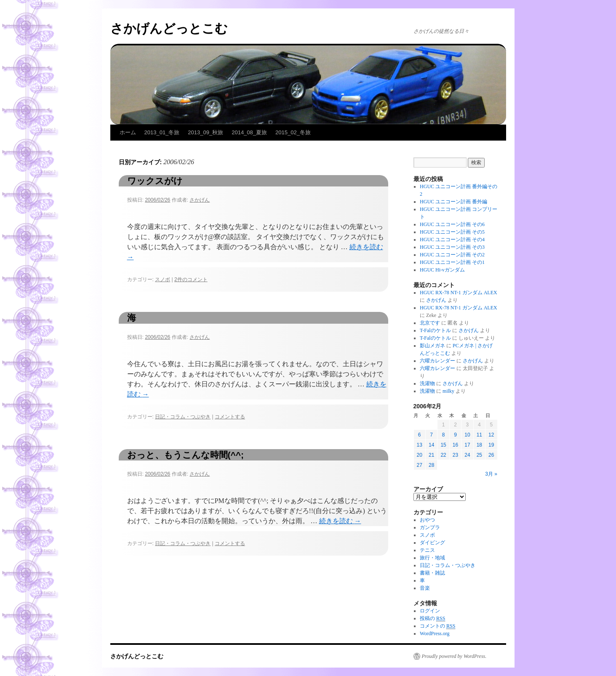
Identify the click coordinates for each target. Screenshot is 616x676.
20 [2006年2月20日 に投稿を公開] (420, 455)
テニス (427, 550)
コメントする (230, 417)
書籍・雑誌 (432, 573)
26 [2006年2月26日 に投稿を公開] (491, 455)
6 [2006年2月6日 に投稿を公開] (420, 435)
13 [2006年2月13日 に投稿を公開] (420, 445)
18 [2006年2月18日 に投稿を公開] (479, 445)
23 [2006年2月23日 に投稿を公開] (455, 455)
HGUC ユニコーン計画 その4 (452, 240)
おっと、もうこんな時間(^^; (186, 455)
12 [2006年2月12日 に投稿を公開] (491, 435)
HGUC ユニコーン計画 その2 (452, 255)
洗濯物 (427, 383)
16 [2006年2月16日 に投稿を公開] (455, 445)
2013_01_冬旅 (162, 132)
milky (448, 391)
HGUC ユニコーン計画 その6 (452, 224)
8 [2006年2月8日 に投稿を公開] (444, 435)
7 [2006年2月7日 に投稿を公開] (431, 435)
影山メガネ (432, 346)
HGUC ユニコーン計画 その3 (452, 247)
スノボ (163, 279)
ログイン (430, 611)
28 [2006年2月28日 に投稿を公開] (431, 465)
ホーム (128, 132)
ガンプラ (430, 527)
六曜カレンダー (437, 361)
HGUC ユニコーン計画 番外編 (453, 202)
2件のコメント (191, 279)
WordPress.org (435, 633)
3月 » (491, 474)
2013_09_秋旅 (205, 132)
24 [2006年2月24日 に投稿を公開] (467, 455)
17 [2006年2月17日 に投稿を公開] (467, 445)
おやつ (427, 520)
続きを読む (340, 521)
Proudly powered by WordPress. (454, 656)
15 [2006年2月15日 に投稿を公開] (443, 445)
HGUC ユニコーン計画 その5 (452, 232)
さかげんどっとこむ (169, 28)
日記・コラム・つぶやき (183, 417)
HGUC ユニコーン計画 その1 (452, 262)
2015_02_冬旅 (293, 132)
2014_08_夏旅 (249, 132)
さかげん (200, 200)
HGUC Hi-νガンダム (442, 270)
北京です (430, 323)
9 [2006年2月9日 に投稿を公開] (455, 435)
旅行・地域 (432, 558)
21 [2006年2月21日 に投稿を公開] (431, 455)
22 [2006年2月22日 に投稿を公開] (443, 455)
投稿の (432, 619)
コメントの (437, 626)
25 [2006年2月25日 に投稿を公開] (479, 455)
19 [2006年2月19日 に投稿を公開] (491, 445)
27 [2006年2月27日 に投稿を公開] (420, 465)
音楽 (425, 588)
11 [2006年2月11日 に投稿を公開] (479, 435)
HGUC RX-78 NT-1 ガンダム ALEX (459, 293)
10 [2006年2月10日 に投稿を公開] (467, 435)
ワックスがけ (155, 181)
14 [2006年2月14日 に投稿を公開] (431, 445)
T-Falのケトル (435, 330)
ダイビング (432, 543)
